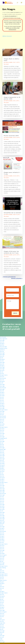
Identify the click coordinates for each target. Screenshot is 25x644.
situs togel (2, 353)
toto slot (2, 361)
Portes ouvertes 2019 (11, 136)
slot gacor (2, 344)
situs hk (2, 604)
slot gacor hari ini (4, 375)
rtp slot (2, 358)
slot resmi (2, 370)
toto (1, 569)
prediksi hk (2, 350)
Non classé (6, 64)
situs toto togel (3, 347)
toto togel (2, 340)
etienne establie (9, 62)
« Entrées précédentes (9, 277)
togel (1, 634)
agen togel (2, 522)
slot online (2, 396)
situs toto (2, 342)
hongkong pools (3, 438)
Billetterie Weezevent (7, 36)
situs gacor (2, 359)
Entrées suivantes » (17, 278)
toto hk (2, 383)
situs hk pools (3, 337)
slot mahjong (3, 568)
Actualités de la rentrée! (12, 213)
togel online (3, 623)
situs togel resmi (4, 339)
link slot (2, 372)
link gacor (2, 468)
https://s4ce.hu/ (3, 580)
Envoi (15, 313)
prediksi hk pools (4, 348)
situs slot (2, 351)
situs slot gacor (3, 555)
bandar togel (3, 449)
